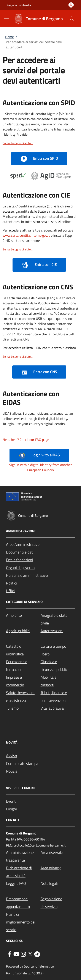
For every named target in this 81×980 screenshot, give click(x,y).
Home (10, 37)
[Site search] (72, 19)
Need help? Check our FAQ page (26, 440)
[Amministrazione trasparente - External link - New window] (23, 856)
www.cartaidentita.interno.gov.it (26, 235)
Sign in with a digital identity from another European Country (40, 467)
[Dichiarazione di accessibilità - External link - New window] (23, 872)
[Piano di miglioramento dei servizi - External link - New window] (23, 922)
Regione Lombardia (19, 5)
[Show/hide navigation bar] (6, 18)
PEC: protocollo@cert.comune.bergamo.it (36, 845)
